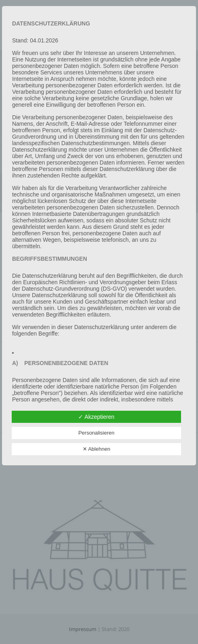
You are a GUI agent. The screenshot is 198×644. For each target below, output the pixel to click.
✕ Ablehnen (97, 449)
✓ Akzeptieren (96, 417)
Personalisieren (96, 433)
